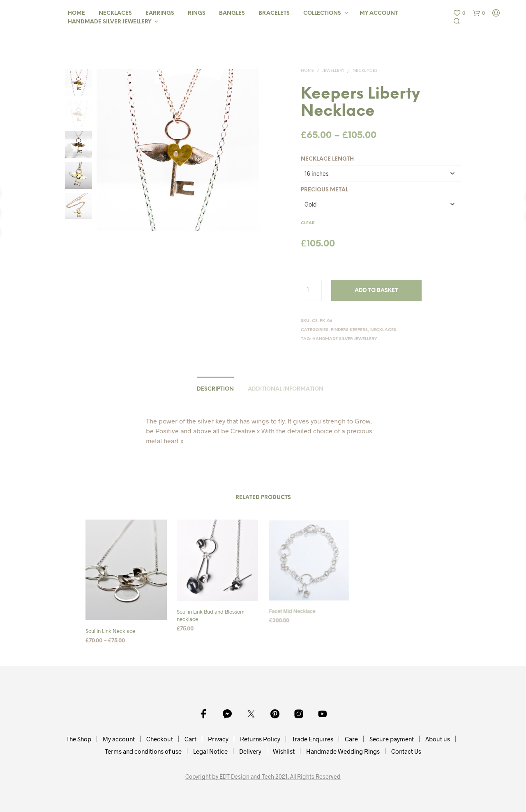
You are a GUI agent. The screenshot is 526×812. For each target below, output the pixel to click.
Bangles (232, 13)
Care (351, 739)
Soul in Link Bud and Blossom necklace (211, 613)
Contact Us (406, 751)
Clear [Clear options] (308, 223)
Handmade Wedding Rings (343, 751)
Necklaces (115, 13)
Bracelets (274, 13)
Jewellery (333, 71)
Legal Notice (210, 751)
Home (76, 13)
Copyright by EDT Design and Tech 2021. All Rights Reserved (263, 777)
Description (215, 389)
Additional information (286, 389)
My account (119, 739)
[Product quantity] (311, 290)
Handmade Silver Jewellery (110, 22)
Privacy (218, 739)
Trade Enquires (313, 739)
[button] (459, 13)
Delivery (250, 751)
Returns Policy (260, 739)
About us (438, 739)
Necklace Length (327, 159)
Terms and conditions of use (143, 751)
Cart (190, 739)
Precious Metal (324, 190)
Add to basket (376, 291)
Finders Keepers (349, 330)
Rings (197, 13)
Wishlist (284, 751)
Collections (322, 13)
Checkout (160, 739)
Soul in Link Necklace (110, 631)
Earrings (160, 13)
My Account (379, 13)
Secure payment (392, 739)
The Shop (79, 739)
